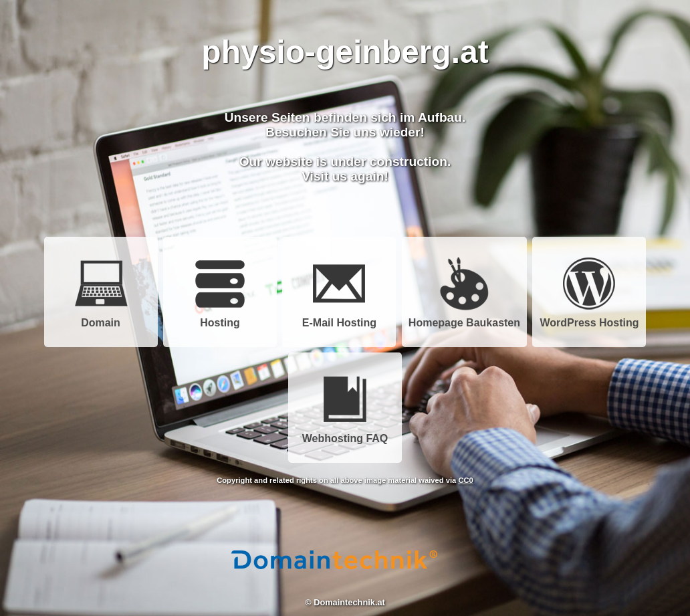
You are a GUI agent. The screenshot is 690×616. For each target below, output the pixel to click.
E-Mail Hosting (339, 318)
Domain (101, 318)
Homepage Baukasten (464, 318)
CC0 (465, 480)
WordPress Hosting (589, 318)
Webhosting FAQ (345, 434)
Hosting (220, 318)
